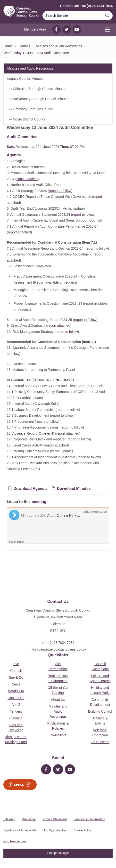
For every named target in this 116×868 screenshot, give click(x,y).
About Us (58, 700)
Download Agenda (28, 489)
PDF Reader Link (15, 841)
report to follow (60, 191)
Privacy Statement (55, 819)
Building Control (100, 711)
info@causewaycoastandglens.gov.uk (58, 649)
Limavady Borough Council (31, 109)
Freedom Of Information (89, 819)
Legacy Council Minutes (25, 79)
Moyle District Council (27, 119)
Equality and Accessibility (20, 830)
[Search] (72, 16)
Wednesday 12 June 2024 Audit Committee (36, 53)
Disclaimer (29, 819)
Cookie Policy (83, 830)
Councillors (58, 735)
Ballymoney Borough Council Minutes (39, 99)
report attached (19, 232)
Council (24, 46)
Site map (9, 819)
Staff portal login (58, 853)
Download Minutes (71, 489)
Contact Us (16, 698)
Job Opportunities (55, 830)
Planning (16, 718)
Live (16, 664)
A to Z (16, 705)
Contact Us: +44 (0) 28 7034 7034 (86, 6)
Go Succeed (100, 742)
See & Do (16, 677)
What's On (16, 691)
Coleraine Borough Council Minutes (38, 89)
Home (8, 46)
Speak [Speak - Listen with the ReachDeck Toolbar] (19, 785)
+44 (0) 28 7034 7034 (58, 643)
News (16, 684)
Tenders (16, 711)
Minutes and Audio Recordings (59, 46)
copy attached (27, 179)
